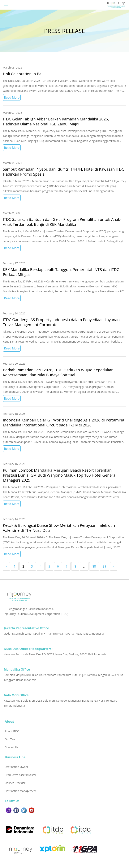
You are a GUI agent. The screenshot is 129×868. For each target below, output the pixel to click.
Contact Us (12, 747)
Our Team (11, 739)
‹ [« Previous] (6, 566)
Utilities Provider (15, 783)
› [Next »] (114, 566)
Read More (12, 97)
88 (94, 566)
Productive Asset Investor (21, 775)
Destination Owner (17, 767)
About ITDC (12, 731)
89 (105, 566)
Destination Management (21, 791)
